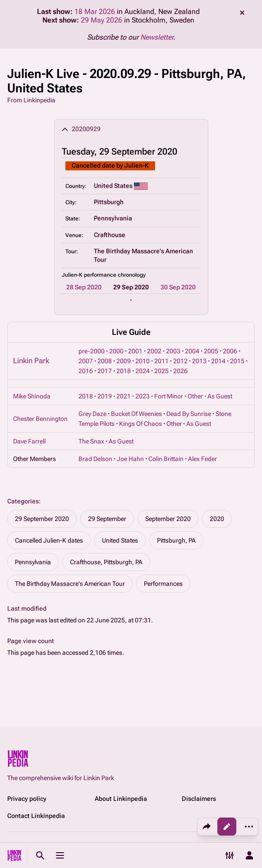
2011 (161, 361)
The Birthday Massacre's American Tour (70, 584)
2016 (86, 371)
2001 (135, 351)
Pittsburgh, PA (176, 540)
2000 (116, 351)
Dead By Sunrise (189, 414)
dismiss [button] (242, 13)
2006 (230, 351)
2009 (124, 361)
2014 (218, 361)
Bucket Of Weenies (136, 414)
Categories (23, 501)
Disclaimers (199, 799)
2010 (142, 361)
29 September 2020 (42, 519)
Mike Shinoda (32, 396)
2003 (173, 351)
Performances (163, 584)
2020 (217, 519)
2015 (237, 361)
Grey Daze (92, 414)
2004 (192, 351)
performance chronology (115, 275)
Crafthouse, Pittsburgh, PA (106, 562)
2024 (142, 371)
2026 (180, 371)
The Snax (91, 441)
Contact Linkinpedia (36, 816)
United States (120, 540)
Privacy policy (27, 799)
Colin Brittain (166, 459)
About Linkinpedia (121, 799)
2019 (105, 396)
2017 (105, 371)
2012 (180, 361)
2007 (86, 361)
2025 (161, 371)
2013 (199, 361)
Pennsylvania (33, 562)
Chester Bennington (40, 419)
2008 (105, 361)
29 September (107, 519)
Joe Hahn (130, 459)
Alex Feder (202, 459)
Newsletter (157, 37)
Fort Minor (169, 396)
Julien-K (137, 165)
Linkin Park (31, 361)
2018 (124, 371)
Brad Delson (95, 459)
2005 (211, 351)
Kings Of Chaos (140, 424)
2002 (154, 351)
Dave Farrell (29, 441)
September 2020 (168, 519)
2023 (142, 396)
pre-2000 (92, 351)
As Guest (220, 396)
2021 (124, 396)
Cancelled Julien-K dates (49, 540)
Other (195, 396)
